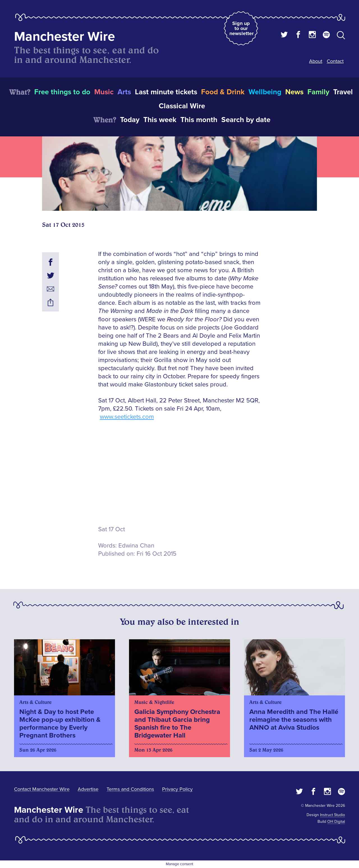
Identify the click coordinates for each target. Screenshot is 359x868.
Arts (124, 92)
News (294, 92)
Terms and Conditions (130, 789)
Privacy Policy (177, 789)
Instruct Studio (332, 815)
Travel (343, 92)
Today (130, 120)
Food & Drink (223, 92)
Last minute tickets (166, 92)
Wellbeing (265, 92)
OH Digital (336, 822)
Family (318, 92)
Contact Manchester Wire (42, 789)
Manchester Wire (65, 37)
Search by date (246, 120)
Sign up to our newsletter (241, 28)
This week (160, 120)
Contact (335, 61)
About (316, 61)
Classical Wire (182, 106)
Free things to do (62, 92)
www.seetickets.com (127, 417)
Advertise (88, 789)
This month (199, 120)
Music (104, 92)
